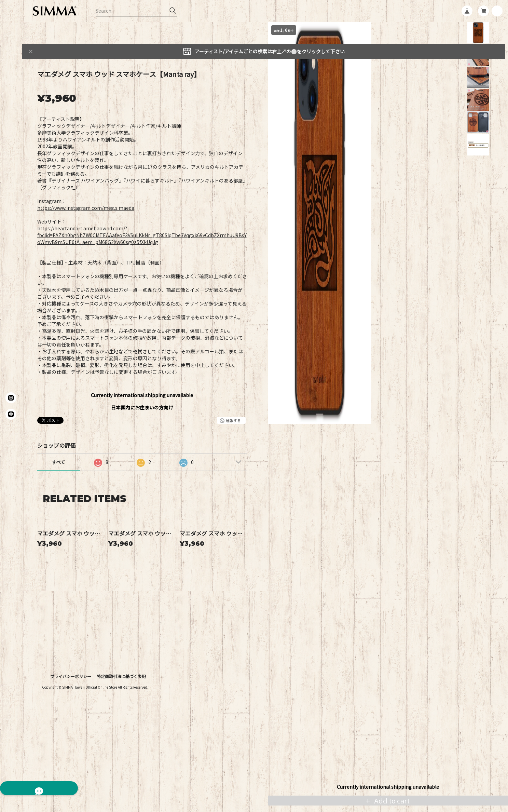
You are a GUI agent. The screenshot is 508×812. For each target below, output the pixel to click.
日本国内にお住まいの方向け (142, 407)
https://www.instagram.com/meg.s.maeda (86, 208)
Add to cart (391, 801)
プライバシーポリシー (71, 737)
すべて (58, 462)
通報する (233, 420)
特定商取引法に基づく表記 (121, 737)
